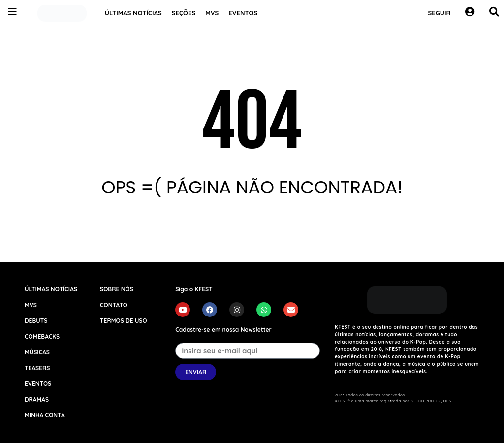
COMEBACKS (42, 336)
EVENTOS (243, 13)
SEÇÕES (184, 13)
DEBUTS (36, 321)
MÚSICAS (37, 352)
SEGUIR (440, 13)
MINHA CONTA (45, 415)
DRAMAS (37, 399)
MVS (212, 13)
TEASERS (37, 368)
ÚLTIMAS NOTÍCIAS (133, 13)
